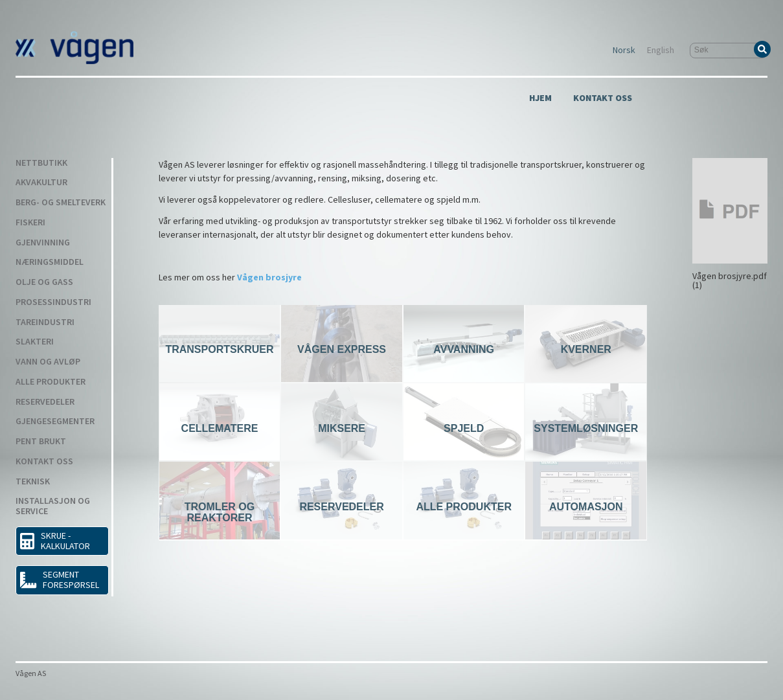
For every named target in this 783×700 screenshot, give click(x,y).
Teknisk (33, 482)
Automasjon (586, 507)
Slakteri (35, 342)
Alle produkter (51, 382)
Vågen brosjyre (269, 277)
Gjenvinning (43, 243)
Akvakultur (41, 183)
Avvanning (464, 349)
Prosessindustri (53, 302)
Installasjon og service (53, 506)
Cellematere (220, 428)
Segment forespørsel (60, 580)
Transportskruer (219, 349)
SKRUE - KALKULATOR (55, 541)
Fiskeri (30, 223)
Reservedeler (45, 402)
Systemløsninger (586, 428)
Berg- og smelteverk (61, 203)
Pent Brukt (41, 442)
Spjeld (464, 428)
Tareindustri (45, 322)
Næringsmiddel (50, 262)
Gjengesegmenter (55, 422)
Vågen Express (342, 349)
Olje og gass (44, 282)
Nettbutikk (41, 163)
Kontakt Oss (603, 98)
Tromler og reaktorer (220, 512)
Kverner (586, 349)
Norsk (624, 51)
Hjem (540, 98)
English (661, 51)
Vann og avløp (48, 362)
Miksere (342, 428)
